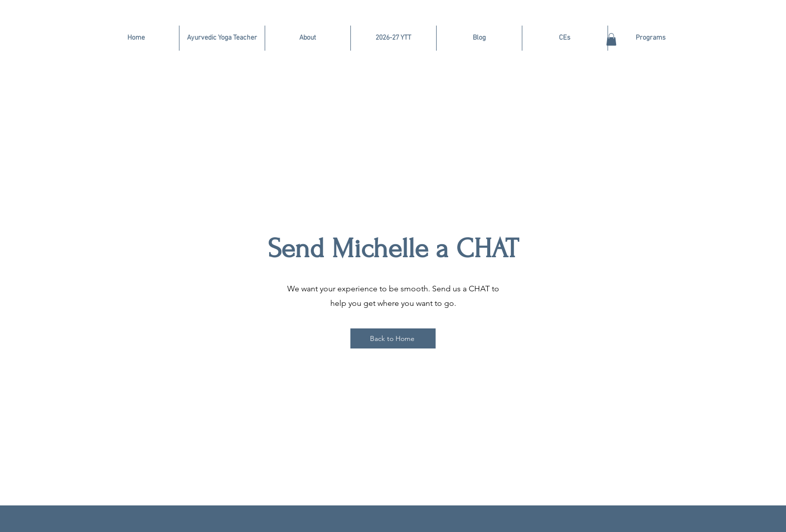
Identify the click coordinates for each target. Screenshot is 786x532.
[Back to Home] (393, 338)
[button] (611, 39)
